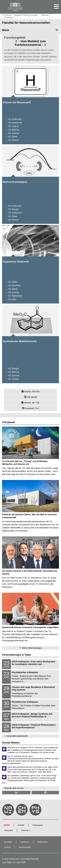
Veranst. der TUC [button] (31, 403)
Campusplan (38, 825)
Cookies (7, 847)
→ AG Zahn (11, 299)
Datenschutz (43, 842)
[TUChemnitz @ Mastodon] (45, 792)
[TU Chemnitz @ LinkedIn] (16, 792)
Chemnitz (25, 830)
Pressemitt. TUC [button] (30, 408)
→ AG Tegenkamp (14, 296)
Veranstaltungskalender (17, 736)
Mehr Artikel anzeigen (32, 648)
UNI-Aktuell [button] (31, 397)
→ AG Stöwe (11, 137)
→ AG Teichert (12, 140)
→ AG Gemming (13, 285)
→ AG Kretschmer (14, 123)
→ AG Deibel (12, 282)
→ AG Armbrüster (14, 119)
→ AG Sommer (12, 133)
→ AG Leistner (12, 126)
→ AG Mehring (12, 130)
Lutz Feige (7, 862)
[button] (53, 7)
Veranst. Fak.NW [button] (31, 391)
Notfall (7, 825)
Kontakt (21, 825)
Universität (8, 830)
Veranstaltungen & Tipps (16, 655)
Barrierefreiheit (25, 847)
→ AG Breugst (12, 209)
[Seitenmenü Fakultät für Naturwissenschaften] (31, 30)
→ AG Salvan (12, 289)
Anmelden (8, 842)
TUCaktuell (8, 422)
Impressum (25, 842)
